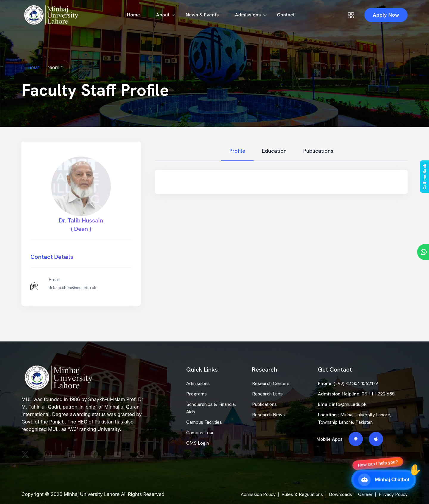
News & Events (202, 15)
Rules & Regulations (302, 494)
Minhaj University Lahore (92, 494)
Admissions (248, 15)
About (163, 15)
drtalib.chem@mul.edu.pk (72, 287)
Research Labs (267, 394)
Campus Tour (200, 433)
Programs (196, 394)
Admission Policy (258, 494)
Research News (268, 415)
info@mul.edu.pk (349, 404)
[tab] (237, 151)
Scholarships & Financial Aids (211, 408)
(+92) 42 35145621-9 (356, 383)
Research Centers (271, 383)
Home (133, 15)
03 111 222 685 (378, 394)
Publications (264, 404)
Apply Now (386, 15)
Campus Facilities (204, 422)
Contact (286, 15)
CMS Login (198, 443)
